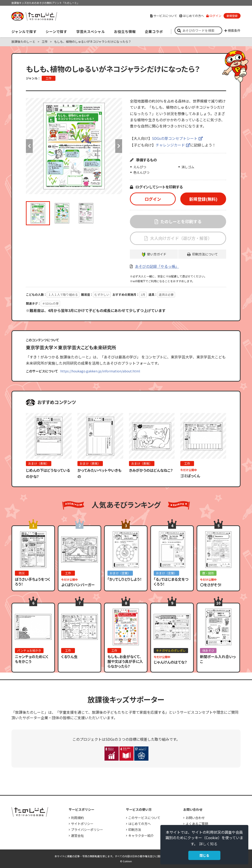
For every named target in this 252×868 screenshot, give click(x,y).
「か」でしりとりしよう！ (125, 579)
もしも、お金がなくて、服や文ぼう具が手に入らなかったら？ (125, 661)
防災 (22, 573)
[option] (74, 146)
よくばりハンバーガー (78, 585)
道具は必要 (166, 294)
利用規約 (77, 818)
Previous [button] (29, 146)
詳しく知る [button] (208, 844)
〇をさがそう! (211, 585)
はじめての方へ (192, 16)
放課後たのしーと (23, 42)
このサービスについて (144, 818)
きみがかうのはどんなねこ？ (151, 470)
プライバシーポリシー (87, 830)
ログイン (214, 16)
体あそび (208, 650)
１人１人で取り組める (63, 294)
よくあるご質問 (197, 824)
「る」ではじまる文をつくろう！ (171, 582)
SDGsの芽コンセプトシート (175, 138)
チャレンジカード (170, 145)
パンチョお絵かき (29, 650)
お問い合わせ (195, 818)
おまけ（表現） (39, 463)
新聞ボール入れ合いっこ (218, 659)
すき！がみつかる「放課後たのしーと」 (34, 16)
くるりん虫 (69, 656)
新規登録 (232, 16)
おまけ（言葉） (120, 573)
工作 (45, 42)
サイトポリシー (82, 824)
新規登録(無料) (203, 199)
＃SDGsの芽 (50, 303)
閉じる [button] (204, 855)
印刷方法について (205, 254)
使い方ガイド (157, 254)
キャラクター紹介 (141, 835)
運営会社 (77, 835)
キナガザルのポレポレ (171, 650)
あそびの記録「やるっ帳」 (157, 266)
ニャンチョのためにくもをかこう (32, 659)
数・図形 (208, 573)
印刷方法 (135, 830)
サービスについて (164, 16)
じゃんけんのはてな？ (170, 662)
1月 (143, 294)
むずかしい (102, 294)
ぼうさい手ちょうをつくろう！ (33, 582)
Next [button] (119, 146)
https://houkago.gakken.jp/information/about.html (100, 371)
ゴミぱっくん (190, 476)
